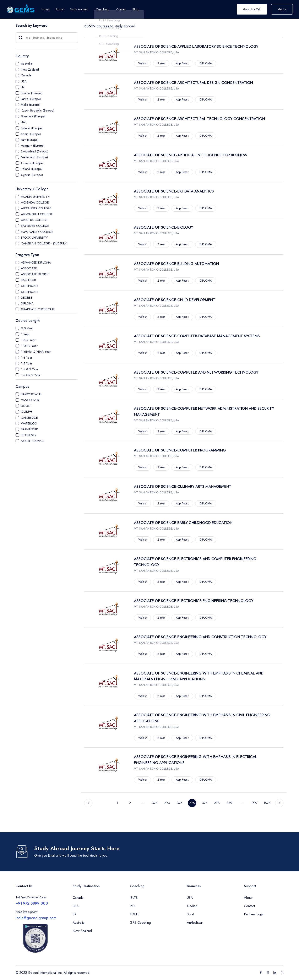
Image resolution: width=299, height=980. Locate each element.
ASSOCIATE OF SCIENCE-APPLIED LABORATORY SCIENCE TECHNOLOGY (196, 47)
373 (155, 803)
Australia (27, 64)
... (142, 803)
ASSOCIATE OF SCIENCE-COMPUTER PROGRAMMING (180, 450)
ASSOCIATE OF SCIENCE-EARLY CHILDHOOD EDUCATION (183, 523)
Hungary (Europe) (33, 146)
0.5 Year (27, 328)
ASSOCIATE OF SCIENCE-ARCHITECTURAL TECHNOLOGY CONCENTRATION (199, 119)
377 (205, 803)
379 (229, 803)
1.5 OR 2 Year (31, 375)
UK (23, 87)
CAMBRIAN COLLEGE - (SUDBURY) (44, 243)
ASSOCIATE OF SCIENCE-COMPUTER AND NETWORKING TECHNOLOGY (196, 372)
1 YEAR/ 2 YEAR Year (36, 352)
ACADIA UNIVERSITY (35, 197)
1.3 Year (27, 358)
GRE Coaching (140, 923)
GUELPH (26, 412)
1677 (254, 803)
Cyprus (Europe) (32, 175)
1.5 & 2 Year (30, 369)
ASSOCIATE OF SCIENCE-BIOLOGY (164, 227)
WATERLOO (29, 423)
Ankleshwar (195, 923)
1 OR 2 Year (29, 346)
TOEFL (135, 914)
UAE (24, 122)
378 (217, 803)
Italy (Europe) (30, 140)
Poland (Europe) (32, 169)
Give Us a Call (252, 9)
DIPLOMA (27, 303)
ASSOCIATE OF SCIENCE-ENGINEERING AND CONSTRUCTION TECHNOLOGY (200, 637)
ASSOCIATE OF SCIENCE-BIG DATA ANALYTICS (174, 191)
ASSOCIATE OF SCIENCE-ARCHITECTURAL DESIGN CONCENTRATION (193, 83)
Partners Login (254, 914)
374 (167, 803)
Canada (26, 75)
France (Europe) (32, 93)
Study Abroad (79, 9)
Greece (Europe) (32, 163)
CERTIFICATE (30, 286)
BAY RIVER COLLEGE (35, 226)
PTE (133, 906)
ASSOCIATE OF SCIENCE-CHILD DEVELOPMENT (175, 300)
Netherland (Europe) (34, 157)
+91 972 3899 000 (32, 903)
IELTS (134, 898)
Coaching (102, 9)
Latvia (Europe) (31, 99)
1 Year (25, 334)
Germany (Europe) (33, 116)
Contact (249, 906)
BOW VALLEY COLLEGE (37, 232)
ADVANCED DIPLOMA (36, 262)
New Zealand (30, 70)
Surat (190, 914)
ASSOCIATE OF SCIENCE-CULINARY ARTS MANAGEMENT (183, 487)
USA (24, 81)
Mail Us (282, 9)
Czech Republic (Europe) (38, 110)
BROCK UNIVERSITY (34, 238)
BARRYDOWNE (31, 394)
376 (192, 803)
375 (180, 803)
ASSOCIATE (29, 268)
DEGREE (27, 298)
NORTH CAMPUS (33, 441)
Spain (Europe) (31, 134)
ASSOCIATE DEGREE (35, 274)
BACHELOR (28, 280)
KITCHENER (29, 435)
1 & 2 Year (28, 340)
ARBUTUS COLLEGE (34, 220)
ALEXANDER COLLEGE (36, 208)
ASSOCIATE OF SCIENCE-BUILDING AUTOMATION (176, 264)
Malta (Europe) (31, 105)
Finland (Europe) (32, 128)
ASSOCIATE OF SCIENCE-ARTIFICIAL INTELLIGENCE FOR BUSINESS (191, 155)
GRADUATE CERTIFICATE (38, 309)
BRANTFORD (30, 429)
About (248, 898)
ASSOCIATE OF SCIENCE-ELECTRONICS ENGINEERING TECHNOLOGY (194, 601)
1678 (267, 803)
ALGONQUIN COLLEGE (37, 214)
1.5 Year (27, 363)
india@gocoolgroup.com (36, 918)
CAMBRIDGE (29, 418)
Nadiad (192, 906)
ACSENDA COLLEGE (35, 202)
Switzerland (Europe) (35, 151)
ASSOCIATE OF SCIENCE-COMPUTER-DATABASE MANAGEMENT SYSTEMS (197, 336)
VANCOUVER (30, 400)
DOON (26, 406)
